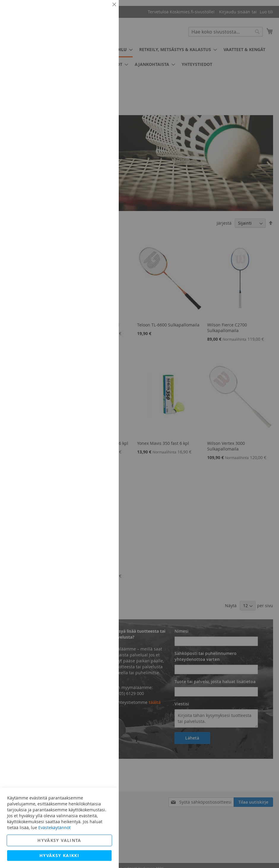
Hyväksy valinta (59, 840)
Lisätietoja (101, 55)
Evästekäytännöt (54, 827)
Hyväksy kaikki (59, 855)
